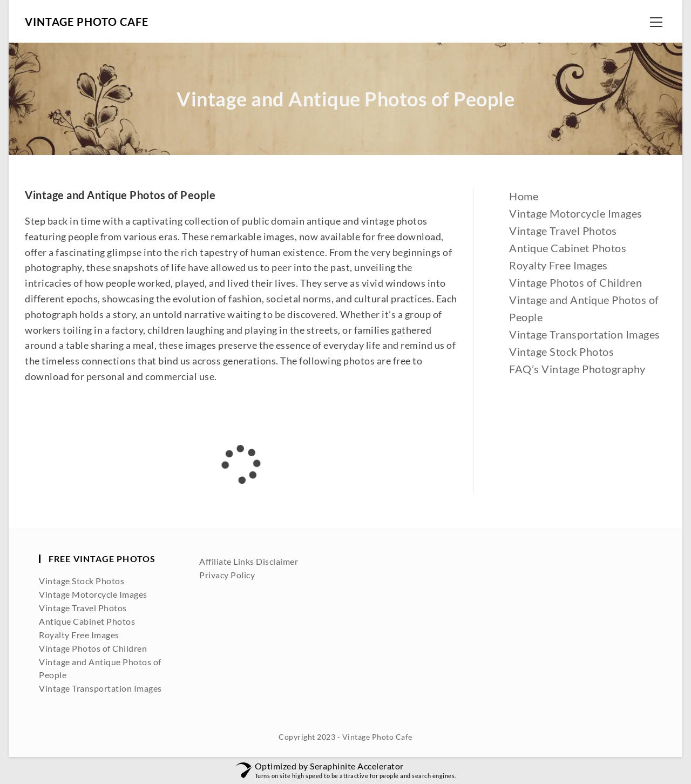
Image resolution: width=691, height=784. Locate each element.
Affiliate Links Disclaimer (249, 561)
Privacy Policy (227, 575)
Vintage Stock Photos (561, 352)
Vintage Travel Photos (563, 231)
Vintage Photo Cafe (87, 22)
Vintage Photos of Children (575, 282)
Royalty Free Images (558, 265)
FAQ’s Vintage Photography (577, 369)
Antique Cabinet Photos (568, 248)
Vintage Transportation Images (585, 334)
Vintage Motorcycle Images (576, 213)
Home (524, 196)
